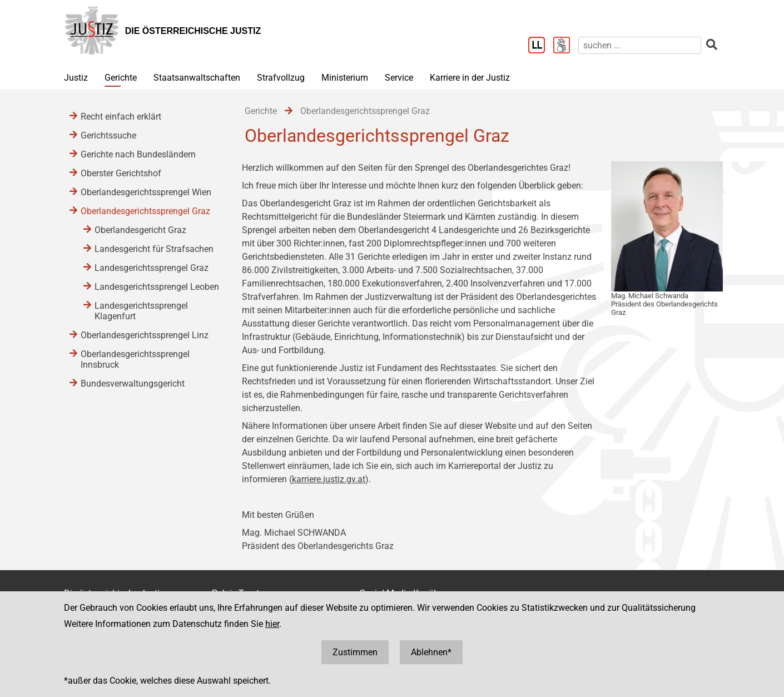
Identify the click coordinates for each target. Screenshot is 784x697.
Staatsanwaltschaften (197, 78)
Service (399, 78)
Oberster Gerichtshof (121, 173)
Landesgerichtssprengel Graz (152, 268)
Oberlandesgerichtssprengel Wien (146, 192)
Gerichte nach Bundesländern (138, 154)
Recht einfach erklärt (121, 117)
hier (272, 624)
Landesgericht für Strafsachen (154, 249)
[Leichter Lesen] (541, 46)
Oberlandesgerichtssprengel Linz (145, 335)
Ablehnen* (431, 652)
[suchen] (640, 45)
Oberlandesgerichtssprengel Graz (145, 211)
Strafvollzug (281, 78)
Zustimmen (355, 652)
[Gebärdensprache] (566, 46)
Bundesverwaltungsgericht (133, 384)
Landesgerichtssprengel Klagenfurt (141, 311)
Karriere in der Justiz (470, 78)
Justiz (76, 78)
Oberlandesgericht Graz (140, 230)
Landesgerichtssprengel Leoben (157, 287)
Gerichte (121, 78)
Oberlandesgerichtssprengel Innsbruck (135, 359)
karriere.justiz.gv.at (329, 479)
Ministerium (345, 78)
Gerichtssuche (108, 135)
